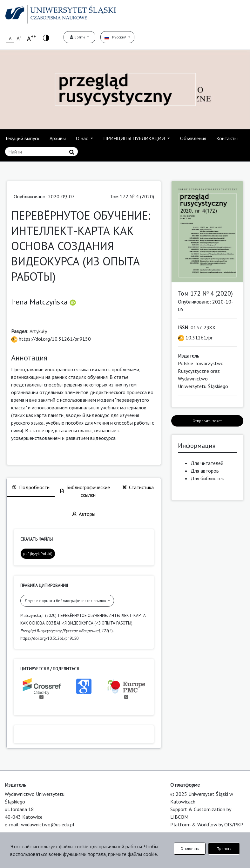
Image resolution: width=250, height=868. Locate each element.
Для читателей (207, 463)
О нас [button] (83, 138)
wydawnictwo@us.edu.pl (48, 824)
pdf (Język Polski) (38, 554)
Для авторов (205, 471)
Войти (78, 37)
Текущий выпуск (22, 138)
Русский (116, 37)
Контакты (227, 138)
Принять (224, 848)
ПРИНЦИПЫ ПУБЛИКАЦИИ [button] (135, 138)
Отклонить (190, 848)
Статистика (138, 487)
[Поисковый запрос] (41, 152)
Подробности (31, 487)
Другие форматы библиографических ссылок (66, 601)
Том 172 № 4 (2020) (132, 196)
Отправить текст (207, 421)
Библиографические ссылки (85, 491)
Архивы (58, 138)
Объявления (193, 138)
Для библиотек (207, 478)
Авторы (84, 514)
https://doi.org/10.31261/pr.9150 (51, 339)
